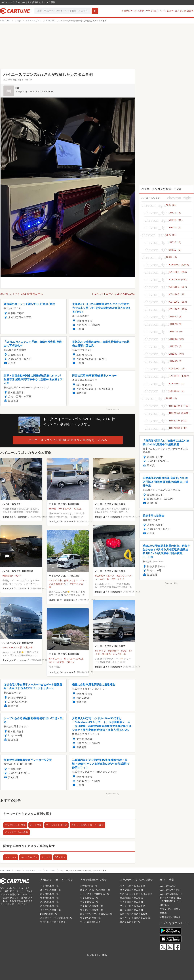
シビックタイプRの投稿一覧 (95, 894)
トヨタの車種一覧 (49, 886)
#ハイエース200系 (12, 648)
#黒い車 (28, 648)
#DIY (18, 576)
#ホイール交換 (56, 662)
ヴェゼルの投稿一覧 (90, 918)
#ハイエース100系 (74, 659)
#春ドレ (71, 662)
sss (17, 88)
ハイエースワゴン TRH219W (18, 571)
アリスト (46, 857)
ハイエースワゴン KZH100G (64, 504)
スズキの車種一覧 (49, 906)
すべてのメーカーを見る (53, 922)
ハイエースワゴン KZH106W (110, 646)
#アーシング (118, 579)
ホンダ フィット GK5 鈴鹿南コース (22, 294)
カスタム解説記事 (184, 11)
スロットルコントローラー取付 (87, 825)
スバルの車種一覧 (49, 902)
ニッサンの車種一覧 (51, 890)
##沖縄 (53, 509)
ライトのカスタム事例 (131, 902)
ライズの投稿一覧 (89, 898)
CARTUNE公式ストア (171, 894)
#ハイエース (65, 509)
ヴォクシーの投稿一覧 (92, 910)
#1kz (124, 651)
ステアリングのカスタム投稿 (135, 918)
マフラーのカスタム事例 (133, 906)
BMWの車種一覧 (49, 914)
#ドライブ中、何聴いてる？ (63, 580)
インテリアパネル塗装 (16, 832)
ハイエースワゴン (12, 504)
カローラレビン (29, 857)
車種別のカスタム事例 (133, 11)
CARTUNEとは (168, 886)
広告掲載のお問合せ (170, 917)
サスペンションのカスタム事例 (136, 894)
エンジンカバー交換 (15, 825)
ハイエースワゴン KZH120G (110, 571)
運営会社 (164, 913)
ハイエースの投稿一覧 (92, 906)
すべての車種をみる (90, 922)
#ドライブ (101, 651)
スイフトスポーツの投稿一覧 (95, 890)
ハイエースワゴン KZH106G (64, 654)
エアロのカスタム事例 (131, 910)
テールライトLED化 (56, 825)
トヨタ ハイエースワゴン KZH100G (34, 91)
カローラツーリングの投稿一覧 (96, 914)
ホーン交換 (36, 825)
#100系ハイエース (105, 576)
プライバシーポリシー (171, 909)
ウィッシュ (11, 857)
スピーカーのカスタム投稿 (134, 914)
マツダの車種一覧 (49, 898)
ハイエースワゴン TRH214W (64, 576)
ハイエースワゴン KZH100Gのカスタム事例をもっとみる (68, 440)
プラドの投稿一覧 (89, 902)
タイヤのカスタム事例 (131, 890)
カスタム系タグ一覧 (130, 922)
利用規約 (164, 905)
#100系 (78, 509)
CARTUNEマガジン (170, 890)
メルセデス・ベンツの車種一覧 (56, 918)
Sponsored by (113, 409)
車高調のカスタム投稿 (131, 898)
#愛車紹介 (8, 576)
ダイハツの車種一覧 (51, 910)
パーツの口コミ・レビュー (160, 11)
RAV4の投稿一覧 (89, 886)
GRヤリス (60, 857)
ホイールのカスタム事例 (133, 886)
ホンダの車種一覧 (49, 894)
